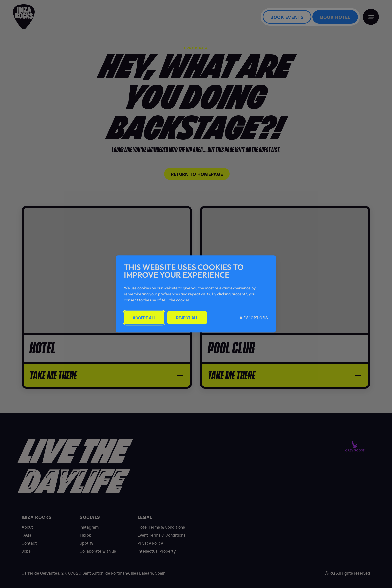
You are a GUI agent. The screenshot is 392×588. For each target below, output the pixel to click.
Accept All (144, 318)
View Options (254, 318)
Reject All (187, 318)
